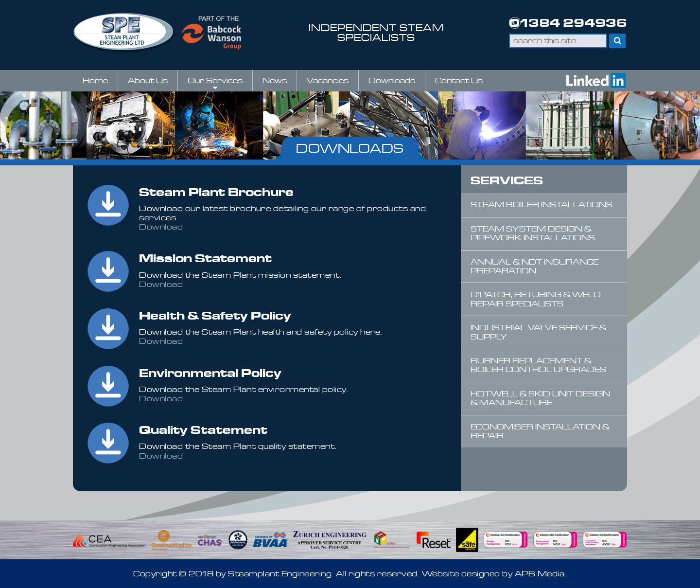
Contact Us (459, 80)
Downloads (392, 80)
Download (161, 227)
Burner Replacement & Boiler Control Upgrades (538, 365)
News (275, 80)
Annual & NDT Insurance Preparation (534, 266)
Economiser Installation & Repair (540, 431)
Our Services (215, 84)
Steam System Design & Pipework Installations (533, 233)
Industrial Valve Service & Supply (538, 332)
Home (95, 80)
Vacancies (328, 80)
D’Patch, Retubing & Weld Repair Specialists (536, 299)
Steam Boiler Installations (542, 205)
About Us (148, 80)
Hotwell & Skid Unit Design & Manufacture (540, 398)
